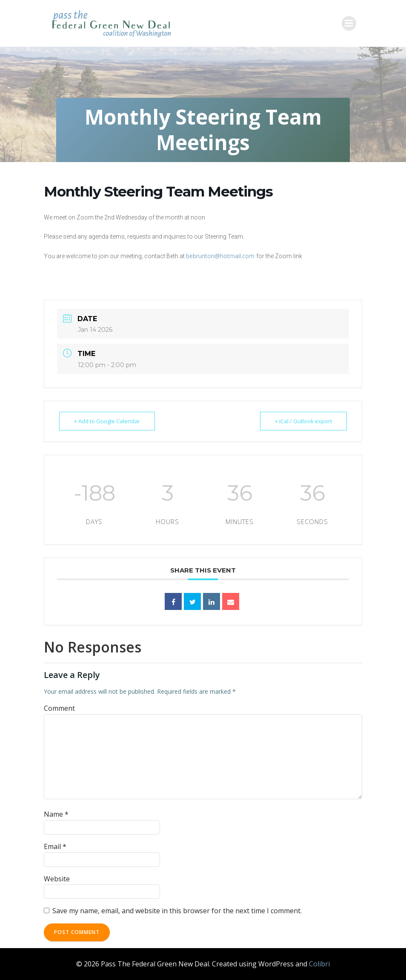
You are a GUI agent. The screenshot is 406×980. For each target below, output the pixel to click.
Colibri (319, 964)
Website (57, 879)
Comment (59, 708)
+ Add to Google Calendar (107, 421)
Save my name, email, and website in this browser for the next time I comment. (177, 911)
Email (55, 846)
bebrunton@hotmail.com (221, 256)
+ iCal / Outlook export (303, 421)
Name (56, 814)
